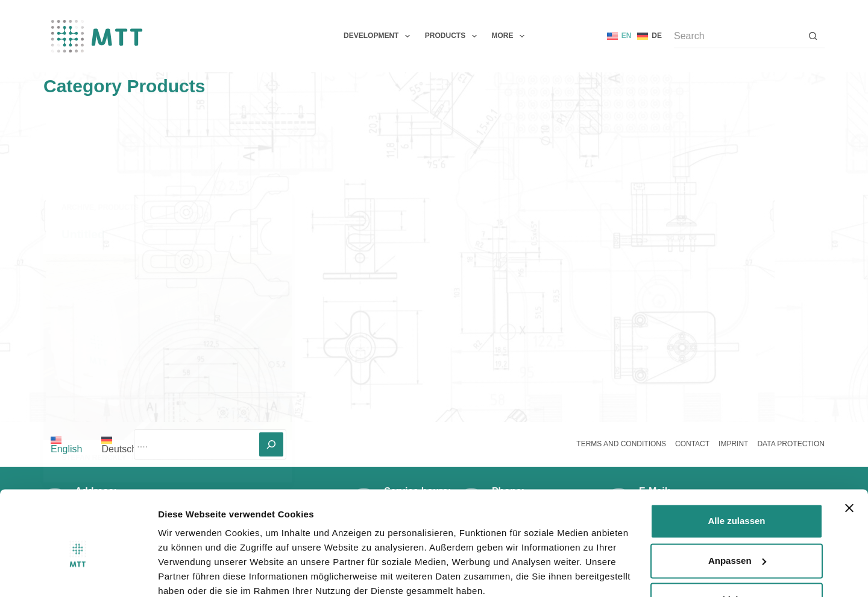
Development (379, 36)
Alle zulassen (736, 470)
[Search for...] (737, 36)
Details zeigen (188, 573)
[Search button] (813, 36)
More (511, 36)
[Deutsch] (649, 36)
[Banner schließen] (849, 457)
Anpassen (737, 509)
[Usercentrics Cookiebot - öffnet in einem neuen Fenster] (78, 573)
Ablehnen (737, 549)
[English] (619, 36)
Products (453, 36)
